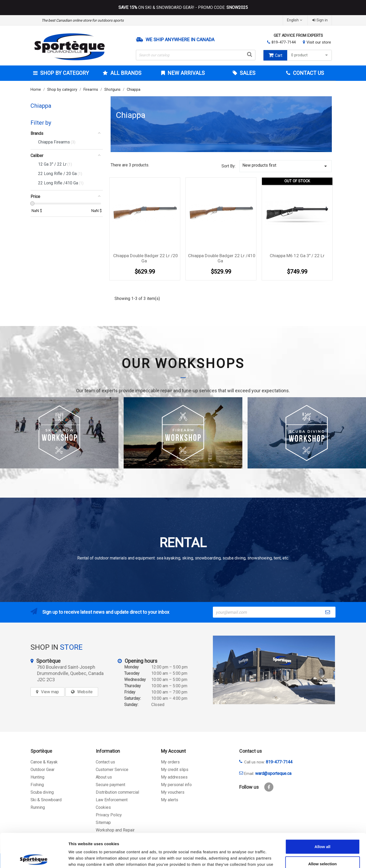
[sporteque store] (274, 670)
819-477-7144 (284, 42)
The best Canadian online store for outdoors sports (83, 20)
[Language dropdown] (295, 20)
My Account (173, 751)
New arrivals (185, 73)
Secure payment (110, 785)
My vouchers (173, 792)
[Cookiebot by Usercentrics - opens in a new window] (34, 858)
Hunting (37, 777)
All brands (125, 73)
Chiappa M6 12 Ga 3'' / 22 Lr (297, 256)
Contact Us (308, 73)
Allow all (323, 813)
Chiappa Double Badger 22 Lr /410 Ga (222, 258)
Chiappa (41, 106)
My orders (170, 762)
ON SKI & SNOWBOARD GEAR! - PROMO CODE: (183, 8)
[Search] (196, 55)
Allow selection (322, 830)
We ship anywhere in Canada (180, 40)
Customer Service (112, 770)
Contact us (105, 762)
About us (104, 777)
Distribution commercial (117, 792)
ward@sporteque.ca (273, 773)
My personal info (176, 785)
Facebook (269, 787)
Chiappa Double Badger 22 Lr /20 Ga (146, 258)
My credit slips (175, 770)
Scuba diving (42, 792)
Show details (274, 858)
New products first (286, 166)
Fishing (37, 785)
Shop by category (64, 73)
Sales (247, 73)
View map (50, 692)
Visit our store (319, 42)
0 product (310, 55)
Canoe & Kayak (44, 762)
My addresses (174, 777)
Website (85, 692)
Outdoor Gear (43, 770)
